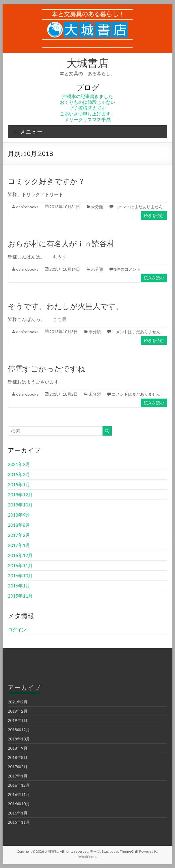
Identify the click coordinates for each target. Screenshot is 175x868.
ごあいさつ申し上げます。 (87, 114)
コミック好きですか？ (46, 181)
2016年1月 (19, 586)
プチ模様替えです (87, 108)
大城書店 (87, 63)
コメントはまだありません (138, 207)
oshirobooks (27, 207)
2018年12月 (20, 494)
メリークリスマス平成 (87, 119)
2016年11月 (20, 565)
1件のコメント (127, 269)
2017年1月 (19, 545)
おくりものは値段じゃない (87, 102)
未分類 (97, 207)
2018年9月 (19, 515)
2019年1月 (19, 484)
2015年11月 (20, 596)
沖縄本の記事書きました (87, 96)
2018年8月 (19, 525)
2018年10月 (20, 505)
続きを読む (154, 215)
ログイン (17, 630)
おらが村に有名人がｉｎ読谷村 (61, 244)
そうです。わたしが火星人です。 (66, 306)
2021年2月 (19, 464)
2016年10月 (20, 575)
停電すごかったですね (46, 368)
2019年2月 (19, 474)
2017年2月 (19, 535)
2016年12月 (20, 555)
